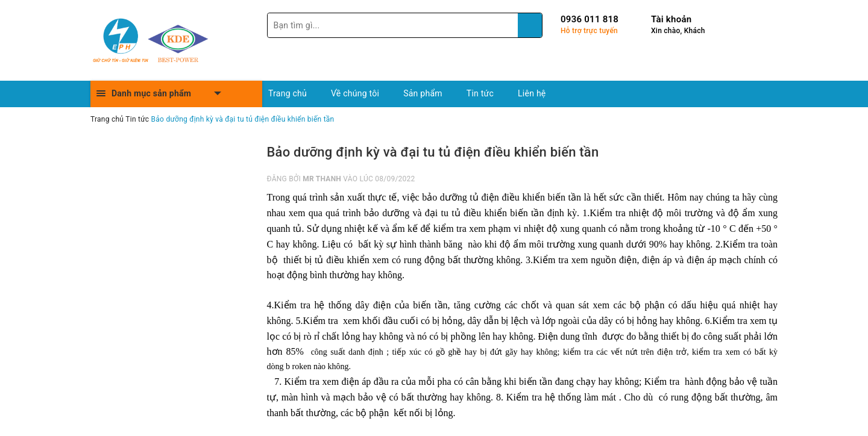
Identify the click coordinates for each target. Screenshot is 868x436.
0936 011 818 (590, 19)
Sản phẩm (423, 93)
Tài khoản (671, 19)
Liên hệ (532, 93)
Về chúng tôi (355, 93)
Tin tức (480, 93)
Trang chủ (288, 93)
